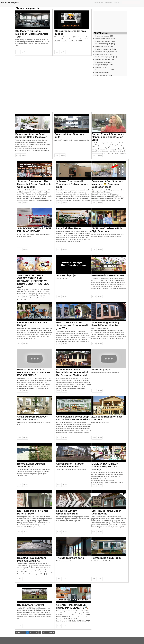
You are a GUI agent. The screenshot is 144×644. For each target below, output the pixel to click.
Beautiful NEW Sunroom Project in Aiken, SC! (32, 559)
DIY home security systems (105, 52)
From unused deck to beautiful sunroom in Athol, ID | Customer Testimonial (72, 372)
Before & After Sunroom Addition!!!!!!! (31, 465)
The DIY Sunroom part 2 (70, 558)
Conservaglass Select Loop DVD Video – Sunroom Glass (73, 418)
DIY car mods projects (103, 44)
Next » (51, 632)
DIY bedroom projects (103, 41)
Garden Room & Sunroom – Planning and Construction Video (108, 137)
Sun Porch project (67, 275)
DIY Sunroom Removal (31, 605)
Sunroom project (101, 370)
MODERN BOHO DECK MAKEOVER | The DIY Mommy (105, 467)
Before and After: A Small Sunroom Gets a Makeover (31, 136)
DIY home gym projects (103, 49)
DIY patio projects (102, 62)
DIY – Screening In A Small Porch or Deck (33, 512)
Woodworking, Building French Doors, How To (105, 324)
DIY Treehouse (101, 72)
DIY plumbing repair (102, 65)
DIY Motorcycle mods (103, 59)
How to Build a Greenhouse (108, 275)
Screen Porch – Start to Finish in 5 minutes (70, 465)
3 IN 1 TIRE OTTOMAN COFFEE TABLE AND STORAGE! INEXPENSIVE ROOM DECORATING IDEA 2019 (33, 281)
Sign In (117, 3)
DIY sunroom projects (103, 70)
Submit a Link (98, 3)
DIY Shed (99, 67)
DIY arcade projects (102, 36)
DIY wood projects (102, 75)
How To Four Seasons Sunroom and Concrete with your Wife (73, 325)
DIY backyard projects (103, 39)
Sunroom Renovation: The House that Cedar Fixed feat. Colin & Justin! (34, 184)
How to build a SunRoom (106, 558)
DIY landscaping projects (104, 57)
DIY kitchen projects (102, 54)
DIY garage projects (102, 46)
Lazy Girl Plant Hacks (69, 228)
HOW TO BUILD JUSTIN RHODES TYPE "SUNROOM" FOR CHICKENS (34, 372)
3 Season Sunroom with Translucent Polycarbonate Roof (72, 184)
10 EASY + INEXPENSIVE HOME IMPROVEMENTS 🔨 (72, 606)
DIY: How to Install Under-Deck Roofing (107, 512)
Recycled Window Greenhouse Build (67, 512)
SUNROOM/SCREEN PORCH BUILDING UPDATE (34, 230)
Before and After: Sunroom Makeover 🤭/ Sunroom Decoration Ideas (107, 184)
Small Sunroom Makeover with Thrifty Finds (32, 418)
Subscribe (109, 3)
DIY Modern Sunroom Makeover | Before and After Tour (32, 34)
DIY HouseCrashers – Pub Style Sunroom (107, 230)
